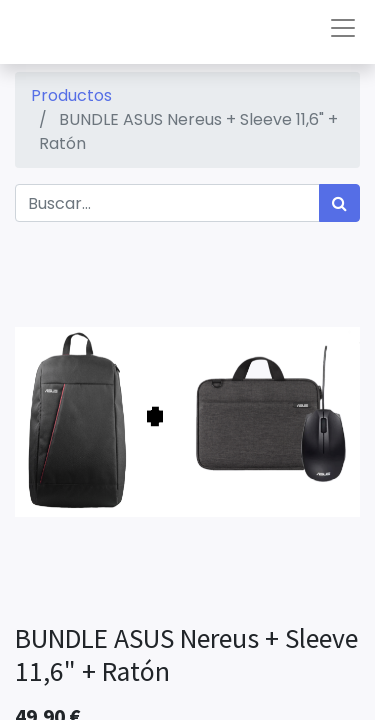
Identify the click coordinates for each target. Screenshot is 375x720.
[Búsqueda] (339, 203)
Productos (71, 95)
